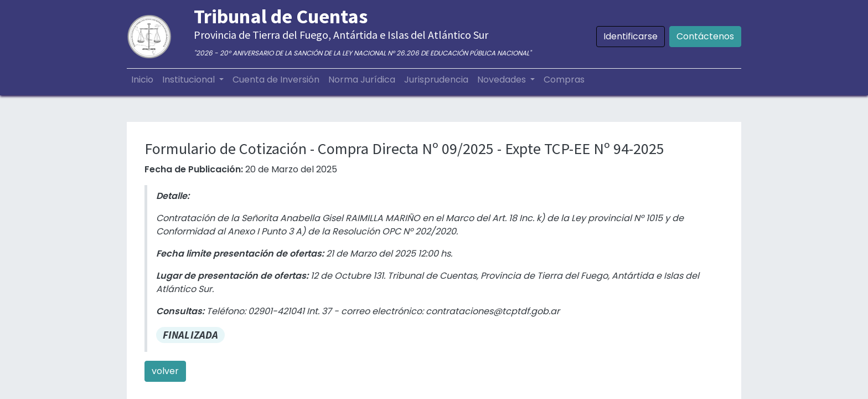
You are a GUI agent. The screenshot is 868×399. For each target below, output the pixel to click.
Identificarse (631, 36)
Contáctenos (705, 36)
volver (165, 371)
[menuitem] (142, 80)
